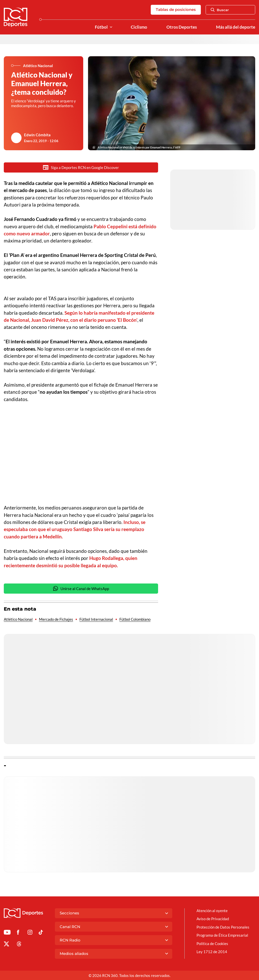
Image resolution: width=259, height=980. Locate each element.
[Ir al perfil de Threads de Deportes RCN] (19, 945)
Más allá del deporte (236, 27)
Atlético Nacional (18, 619)
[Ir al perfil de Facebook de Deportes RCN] (18, 933)
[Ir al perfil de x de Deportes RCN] (6, 945)
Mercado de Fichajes (56, 619)
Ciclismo (139, 27)
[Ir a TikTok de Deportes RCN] (41, 933)
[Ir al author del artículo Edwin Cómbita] (16, 138)
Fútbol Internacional (96, 619)
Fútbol (101, 27)
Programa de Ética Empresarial (222, 935)
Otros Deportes (182, 27)
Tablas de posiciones (176, 10)
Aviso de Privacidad (213, 919)
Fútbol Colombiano (135, 619)
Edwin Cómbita (37, 135)
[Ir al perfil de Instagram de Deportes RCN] (30, 933)
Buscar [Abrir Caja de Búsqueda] (220, 10)
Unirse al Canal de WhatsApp (81, 588)
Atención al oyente (212, 911)
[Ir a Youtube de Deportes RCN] (7, 933)
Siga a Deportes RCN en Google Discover (81, 167)
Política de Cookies (212, 944)
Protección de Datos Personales (223, 927)
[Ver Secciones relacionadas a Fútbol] (111, 27)
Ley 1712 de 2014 (212, 952)
